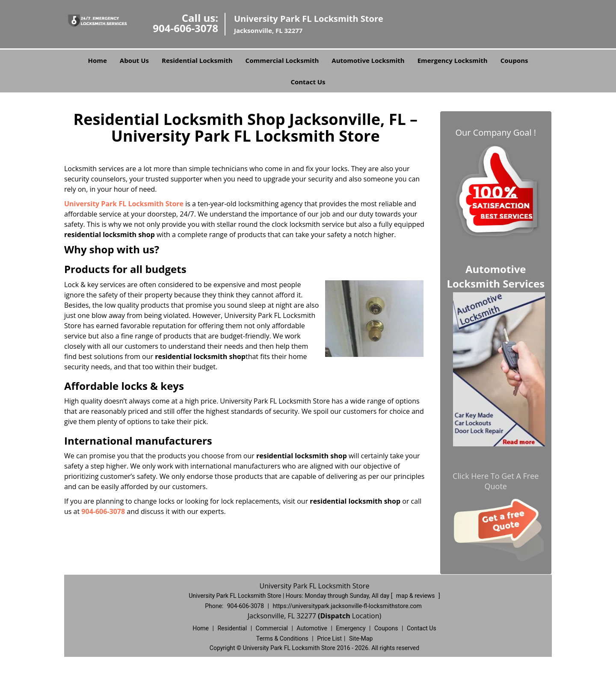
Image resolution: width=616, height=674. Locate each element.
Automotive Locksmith (368, 60)
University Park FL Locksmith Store (124, 204)
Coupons (514, 60)
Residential (232, 628)
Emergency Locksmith (453, 60)
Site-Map (361, 638)
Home (97, 60)
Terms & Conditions (282, 638)
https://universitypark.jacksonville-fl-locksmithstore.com (347, 606)
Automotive (312, 628)
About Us (134, 60)
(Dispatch (335, 616)
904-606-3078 (185, 28)
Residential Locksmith (197, 60)
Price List (329, 638)
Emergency (351, 628)
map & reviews (416, 596)
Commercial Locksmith (282, 60)
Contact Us (308, 82)
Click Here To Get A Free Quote (496, 481)
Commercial (272, 628)
